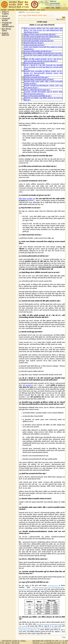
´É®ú (64, 636)
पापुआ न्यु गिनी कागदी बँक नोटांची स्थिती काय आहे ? (38, 96)
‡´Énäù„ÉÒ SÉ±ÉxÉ (6, 20)
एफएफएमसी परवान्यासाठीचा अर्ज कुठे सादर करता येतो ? (39, 41)
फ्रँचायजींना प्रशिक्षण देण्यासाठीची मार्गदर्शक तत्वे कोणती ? (39, 80)
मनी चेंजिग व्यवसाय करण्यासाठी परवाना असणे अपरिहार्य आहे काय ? (42, 37)
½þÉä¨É (22, 12)
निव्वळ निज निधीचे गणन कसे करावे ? (34, 43)
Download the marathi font (41, 2)
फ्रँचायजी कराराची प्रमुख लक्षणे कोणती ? (35, 63)
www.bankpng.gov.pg (53, 586)
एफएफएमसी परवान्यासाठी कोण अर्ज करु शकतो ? (37, 39)
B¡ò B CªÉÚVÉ (31, 12)
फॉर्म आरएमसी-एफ (28, 385)
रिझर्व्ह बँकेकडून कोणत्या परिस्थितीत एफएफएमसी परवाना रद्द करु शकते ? (43, 53)
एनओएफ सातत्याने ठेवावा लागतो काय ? (34, 45)
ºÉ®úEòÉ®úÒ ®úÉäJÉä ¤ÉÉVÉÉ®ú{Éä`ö (8, 25)
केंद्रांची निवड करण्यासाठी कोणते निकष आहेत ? (36, 77)
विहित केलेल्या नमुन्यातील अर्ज (27, 199)
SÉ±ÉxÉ (5, 16)
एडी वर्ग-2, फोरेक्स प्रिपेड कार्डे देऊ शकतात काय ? (37, 90)
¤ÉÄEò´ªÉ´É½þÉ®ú (5, 13)
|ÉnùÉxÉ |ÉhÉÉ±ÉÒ (5, 34)
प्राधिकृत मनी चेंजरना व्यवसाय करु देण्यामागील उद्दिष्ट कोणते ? (40, 34)
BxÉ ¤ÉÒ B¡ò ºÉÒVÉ (6, 30)
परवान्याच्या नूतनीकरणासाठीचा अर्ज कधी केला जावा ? (38, 51)
